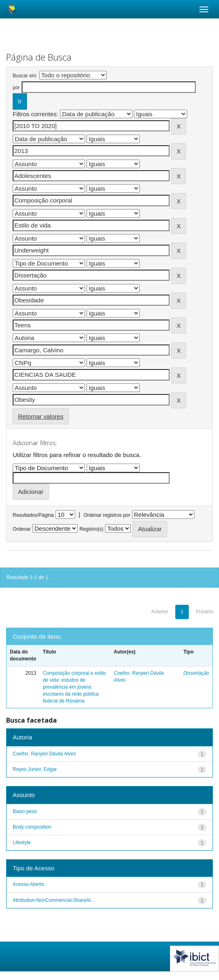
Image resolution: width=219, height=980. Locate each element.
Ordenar (22, 529)
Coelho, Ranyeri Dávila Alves (44, 754)
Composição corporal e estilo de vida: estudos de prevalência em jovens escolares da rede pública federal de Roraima (75, 687)
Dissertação (196, 673)
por (16, 88)
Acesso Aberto (28, 884)
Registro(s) (91, 529)
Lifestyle (22, 843)
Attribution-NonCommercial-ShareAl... (54, 900)
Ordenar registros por (107, 515)
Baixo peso (25, 811)
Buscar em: (25, 76)
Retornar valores (41, 416)
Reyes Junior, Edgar (35, 769)
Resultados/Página (33, 515)
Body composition (32, 827)
